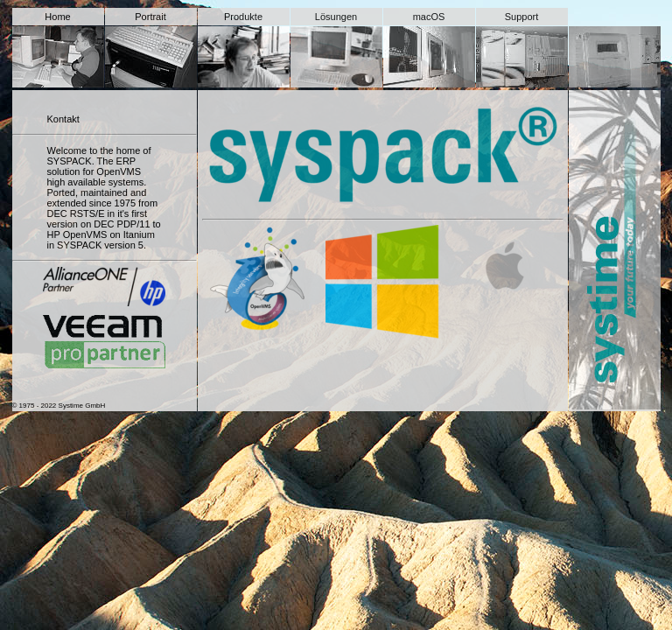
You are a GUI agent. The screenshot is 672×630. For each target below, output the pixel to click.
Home (57, 17)
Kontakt (63, 119)
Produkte (243, 17)
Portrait (150, 17)
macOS (429, 17)
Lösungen (336, 17)
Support (522, 17)
